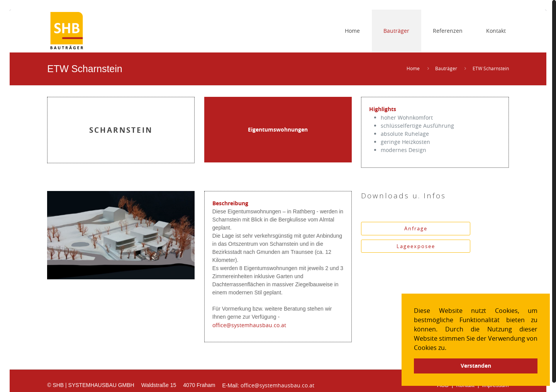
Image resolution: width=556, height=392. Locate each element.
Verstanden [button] (476, 366)
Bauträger (446, 68)
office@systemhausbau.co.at (249, 325)
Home (413, 68)
